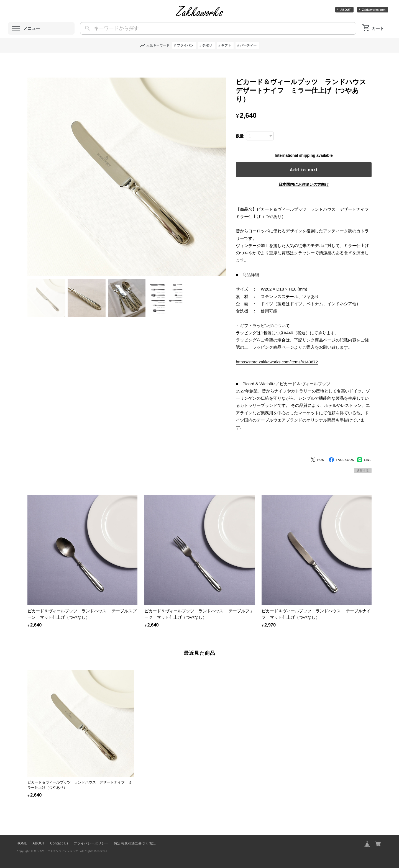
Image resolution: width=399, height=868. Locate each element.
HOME (22, 841)
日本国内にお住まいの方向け (304, 184)
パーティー (248, 45)
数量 (240, 136)
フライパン (185, 45)
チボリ (207, 45)
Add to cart (304, 170)
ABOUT (345, 10)
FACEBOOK (342, 458)
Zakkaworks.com (374, 10)
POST (318, 458)
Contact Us (59, 841)
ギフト (226, 45)
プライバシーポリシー (91, 841)
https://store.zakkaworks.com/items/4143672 (277, 362)
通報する (363, 469)
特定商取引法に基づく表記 (135, 841)
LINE (365, 458)
